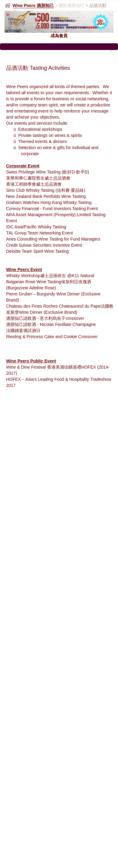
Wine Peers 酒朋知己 (33, 5)
